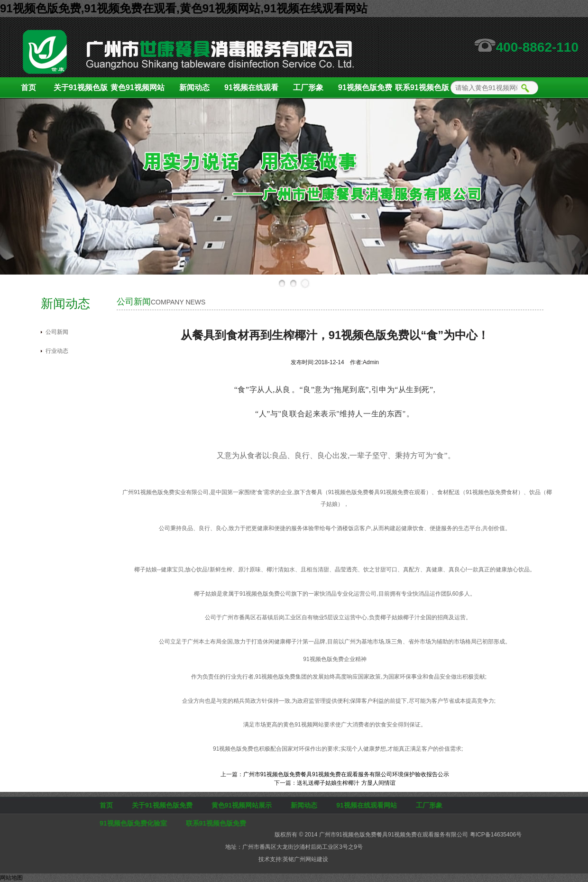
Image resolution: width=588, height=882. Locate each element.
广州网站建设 (311, 859)
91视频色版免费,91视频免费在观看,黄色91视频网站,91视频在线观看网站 (184, 8)
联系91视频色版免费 (422, 91)
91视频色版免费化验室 (365, 91)
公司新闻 (57, 332)
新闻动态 (194, 87)
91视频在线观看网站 (251, 91)
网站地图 (11, 878)
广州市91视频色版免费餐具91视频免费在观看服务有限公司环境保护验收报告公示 (346, 774)
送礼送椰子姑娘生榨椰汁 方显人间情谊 (346, 783)
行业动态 (57, 351)
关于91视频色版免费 (81, 91)
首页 (28, 87)
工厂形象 (308, 87)
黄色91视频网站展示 (138, 91)
